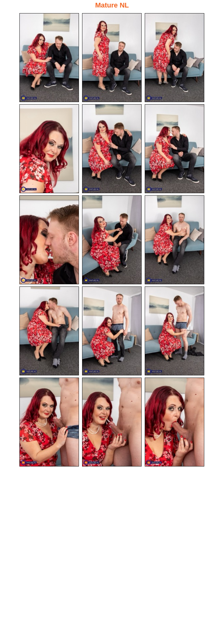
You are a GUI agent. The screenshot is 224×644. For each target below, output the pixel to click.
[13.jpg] (49, 422)
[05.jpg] (112, 149)
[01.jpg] (49, 58)
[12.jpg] (175, 331)
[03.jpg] (175, 58)
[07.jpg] (49, 240)
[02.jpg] (112, 58)
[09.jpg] (175, 240)
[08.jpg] (112, 240)
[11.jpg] (112, 331)
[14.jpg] (112, 422)
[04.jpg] (49, 149)
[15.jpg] (175, 422)
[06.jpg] (175, 149)
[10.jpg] (49, 331)
